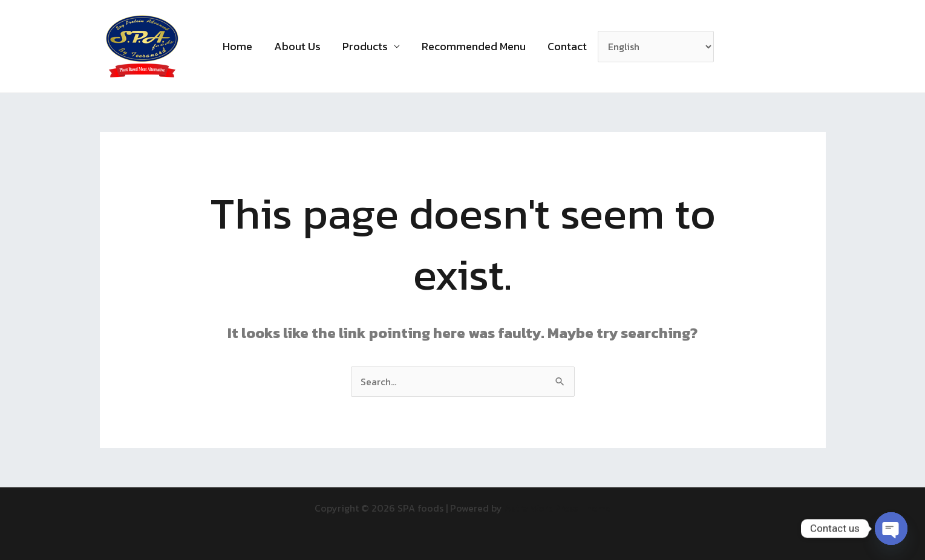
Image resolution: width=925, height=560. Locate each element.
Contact (567, 46)
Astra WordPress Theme (558, 508)
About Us (297, 46)
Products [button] (365, 46)
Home (237, 46)
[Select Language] (656, 47)
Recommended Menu (474, 46)
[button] (739, 47)
